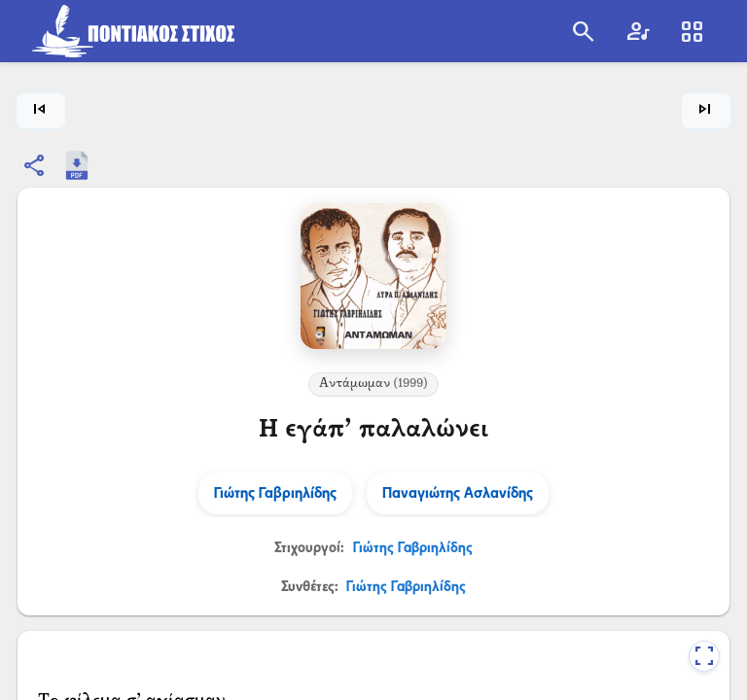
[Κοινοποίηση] (35, 165)
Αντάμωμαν (373, 384)
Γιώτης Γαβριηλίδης (413, 547)
